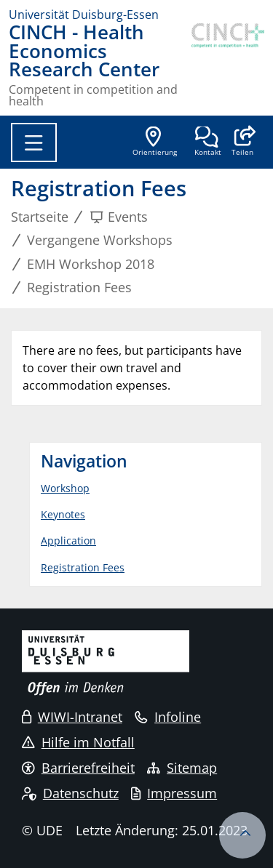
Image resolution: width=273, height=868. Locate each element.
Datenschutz (70, 793)
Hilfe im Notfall (78, 742)
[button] (242, 142)
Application (68, 541)
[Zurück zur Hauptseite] (228, 65)
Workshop (65, 488)
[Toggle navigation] (34, 142)
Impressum (174, 793)
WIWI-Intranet (72, 717)
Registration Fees (83, 567)
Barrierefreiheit (78, 768)
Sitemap (182, 768)
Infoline (168, 717)
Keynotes (63, 514)
